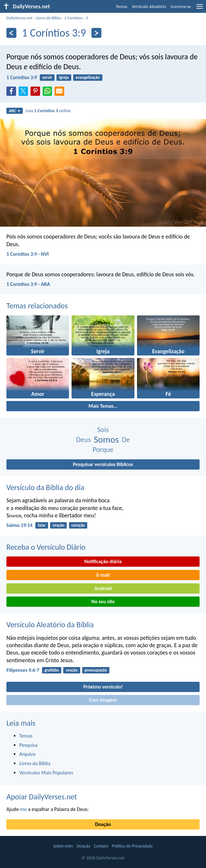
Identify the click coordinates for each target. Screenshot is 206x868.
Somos (106, 440)
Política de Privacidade (132, 846)
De (126, 440)
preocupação (96, 670)
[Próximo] (96, 33)
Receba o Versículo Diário (46, 547)
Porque (103, 450)
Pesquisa (28, 745)
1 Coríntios (73, 18)
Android (103, 588)
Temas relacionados (37, 306)
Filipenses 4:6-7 (23, 670)
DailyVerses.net (19, 18)
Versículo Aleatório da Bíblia (50, 625)
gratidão (52, 670)
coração (78, 525)
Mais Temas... (103, 406)
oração (59, 525)
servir (47, 77)
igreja (64, 77)
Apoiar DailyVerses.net (42, 797)
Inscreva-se (181, 7)
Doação (103, 824)
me (24, 809)
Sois (103, 430)
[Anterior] (11, 33)
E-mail (103, 575)
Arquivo (27, 754)
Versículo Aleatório (149, 7)
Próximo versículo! (103, 687)
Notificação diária (103, 561)
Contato (101, 846)
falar (42, 525)
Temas (122, 7)
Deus (83, 440)
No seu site (103, 601)
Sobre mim (63, 846)
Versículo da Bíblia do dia (45, 487)
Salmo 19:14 (19, 525)
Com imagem (103, 700)
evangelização (88, 77)
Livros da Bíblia (48, 18)
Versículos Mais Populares (46, 773)
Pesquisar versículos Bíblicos (103, 464)
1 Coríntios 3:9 (22, 77)
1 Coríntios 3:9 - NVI (28, 254)
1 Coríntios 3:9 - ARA (28, 284)
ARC (15, 111)
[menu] (200, 9)
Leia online (48, 111)
